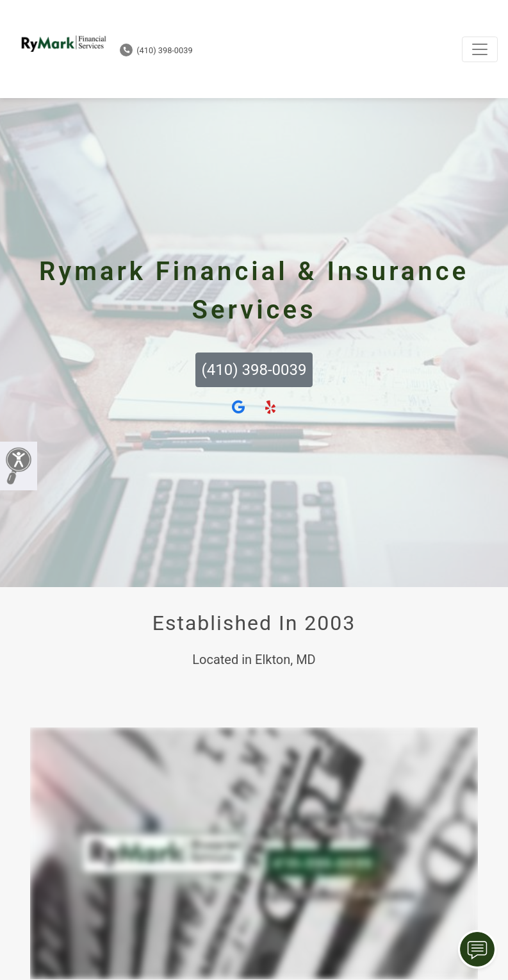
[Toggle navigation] (480, 49)
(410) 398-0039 (156, 50)
